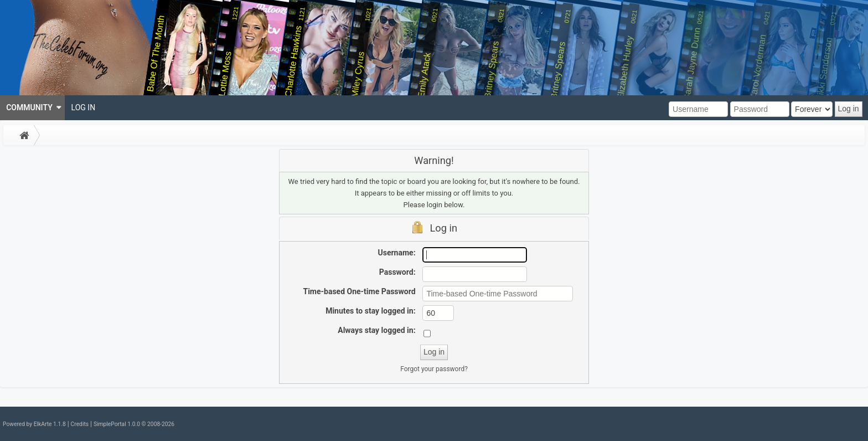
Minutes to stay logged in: (370, 311)
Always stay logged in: (376, 330)
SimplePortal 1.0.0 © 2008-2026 (134, 424)
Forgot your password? (434, 369)
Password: (397, 272)
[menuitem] (32, 108)
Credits (80, 424)
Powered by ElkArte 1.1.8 (34, 424)
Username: (397, 253)
